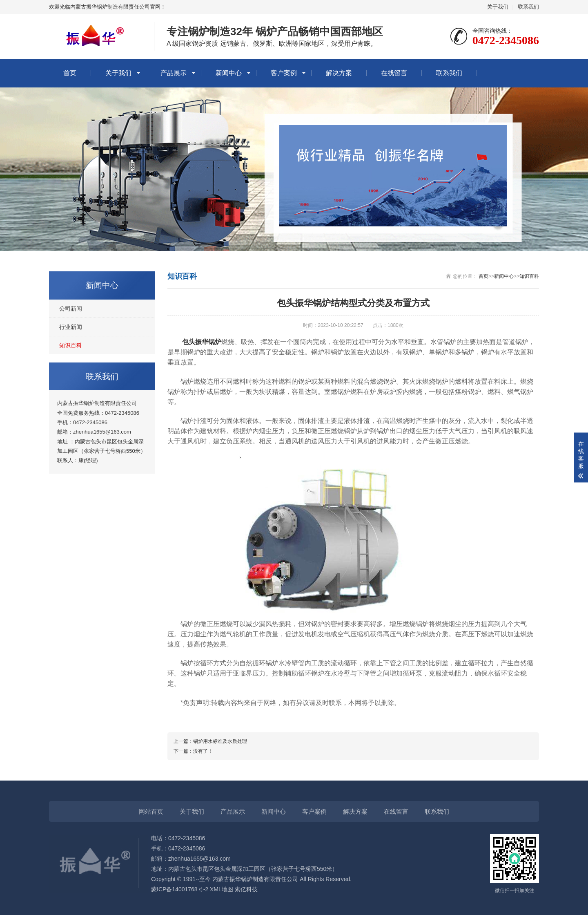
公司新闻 (71, 309)
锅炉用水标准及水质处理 (220, 741)
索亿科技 (246, 889)
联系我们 (528, 7)
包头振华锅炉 (202, 342)
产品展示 (174, 73)
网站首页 (151, 811)
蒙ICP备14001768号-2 (180, 889)
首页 (70, 73)
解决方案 (339, 73)
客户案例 (284, 73)
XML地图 (222, 889)
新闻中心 (229, 73)
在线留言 (394, 73)
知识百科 (71, 345)
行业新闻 (71, 327)
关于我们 (498, 7)
